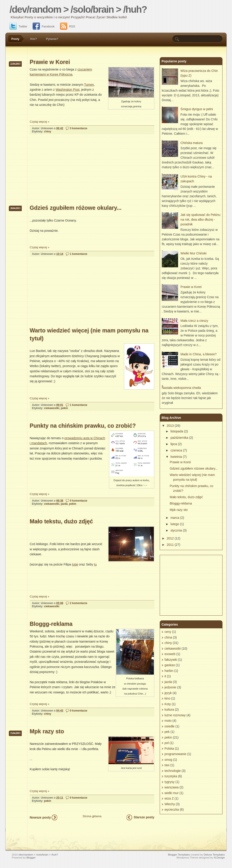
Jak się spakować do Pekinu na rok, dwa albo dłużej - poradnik (201, 219)
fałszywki (171, 660)
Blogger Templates (179, 855)
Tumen (89, 85)
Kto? (34, 39)
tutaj (75, 564)
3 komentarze (79, 128)
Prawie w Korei (50, 62)
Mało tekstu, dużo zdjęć (61, 521)
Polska (169, 749)
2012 (170, 538)
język (168, 693)
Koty (168, 704)
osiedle (169, 726)
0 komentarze (79, 501)
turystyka (171, 776)
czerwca (176, 450)
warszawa (172, 787)
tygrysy (169, 782)
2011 (170, 545)
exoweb (170, 654)
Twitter (18, 26)
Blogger (31, 857)
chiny (47, 132)
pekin (64, 408)
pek (167, 732)
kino (167, 698)
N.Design (219, 857)
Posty (15, 39)
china (168, 637)
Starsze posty (144, 817)
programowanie (175, 754)
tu (95, 564)
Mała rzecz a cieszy (194, 321)
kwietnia (176, 457)
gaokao (170, 665)
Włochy (170, 804)
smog (168, 760)
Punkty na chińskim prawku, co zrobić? (83, 426)
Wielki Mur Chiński (194, 253)
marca (175, 518)
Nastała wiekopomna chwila (181, 388)
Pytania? (52, 39)
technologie (173, 771)
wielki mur (172, 793)
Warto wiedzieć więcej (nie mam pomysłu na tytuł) (89, 334)
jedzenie (170, 687)
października (179, 438)
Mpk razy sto (47, 731)
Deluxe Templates (214, 855)
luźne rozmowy (175, 715)
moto (168, 721)
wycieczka (172, 809)
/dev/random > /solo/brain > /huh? (78, 9)
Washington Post (67, 90)
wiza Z (169, 798)
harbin (169, 671)
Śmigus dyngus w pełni (197, 109)
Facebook (44, 26)
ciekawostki (52, 408)
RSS (68, 26)
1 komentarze (79, 254)
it (165, 676)
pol (167, 743)
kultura (169, 710)
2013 (170, 426)
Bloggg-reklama (51, 624)
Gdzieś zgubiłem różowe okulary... (76, 208)
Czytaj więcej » (40, 122)
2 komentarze (79, 603)
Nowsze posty (40, 817)
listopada (177, 431)
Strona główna (92, 816)
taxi (167, 765)
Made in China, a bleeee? (199, 354)
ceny (168, 632)
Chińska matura (192, 143)
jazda (64, 504)
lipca (174, 444)
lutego (175, 524)
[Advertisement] (64, 173)
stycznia (176, 530)
